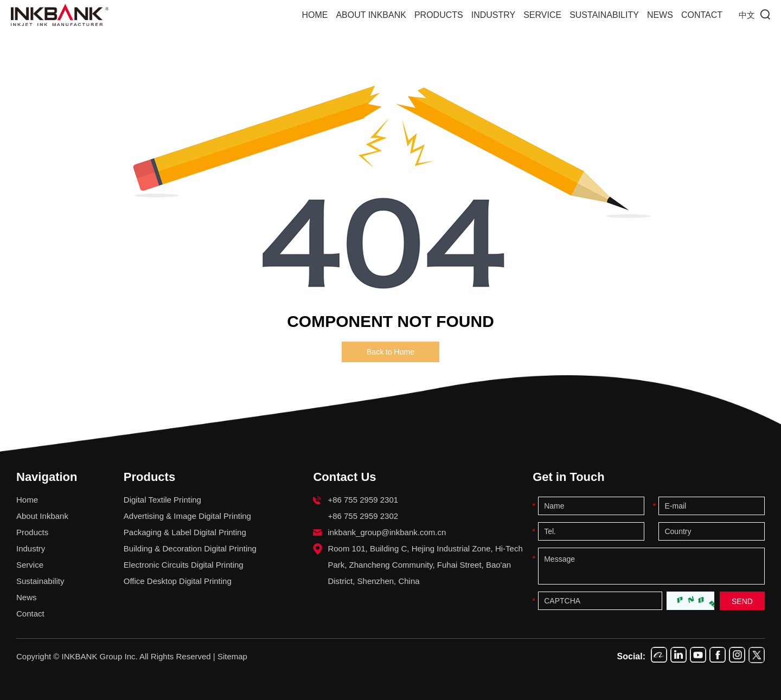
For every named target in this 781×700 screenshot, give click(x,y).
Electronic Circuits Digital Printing (184, 565)
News (660, 15)
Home (315, 15)
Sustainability (604, 15)
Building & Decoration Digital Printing (190, 548)
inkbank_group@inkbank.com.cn (387, 532)
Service (542, 15)
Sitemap (232, 656)
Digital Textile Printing (162, 500)
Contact (702, 15)
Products (439, 15)
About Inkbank (371, 15)
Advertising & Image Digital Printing (187, 516)
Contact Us (344, 477)
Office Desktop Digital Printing (178, 581)
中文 (747, 15)
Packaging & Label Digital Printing (185, 532)
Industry (494, 15)
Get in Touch (569, 477)
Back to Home (390, 352)
